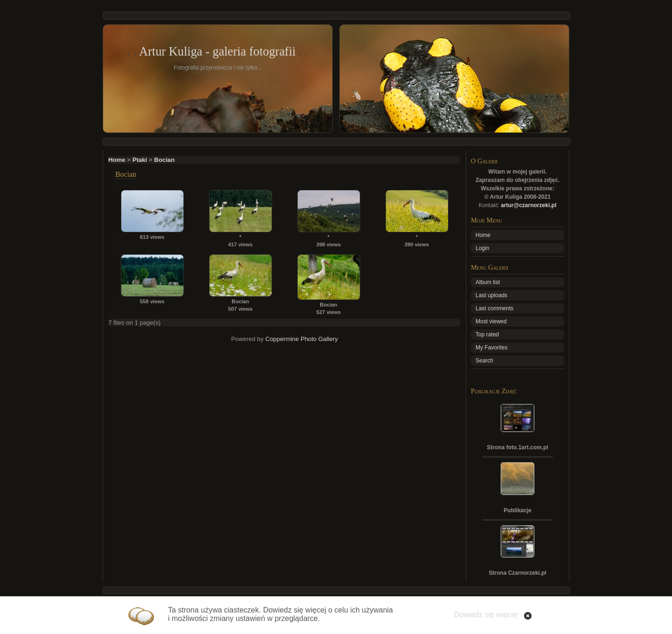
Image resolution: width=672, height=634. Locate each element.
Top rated (487, 334)
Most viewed (491, 321)
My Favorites (492, 348)
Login (482, 248)
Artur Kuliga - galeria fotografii (217, 51)
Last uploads (491, 295)
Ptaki (140, 160)
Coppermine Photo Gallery (301, 339)
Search (484, 361)
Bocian (164, 160)
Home (117, 160)
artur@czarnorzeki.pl (528, 205)
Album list (488, 282)
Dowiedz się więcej (486, 615)
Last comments (494, 308)
